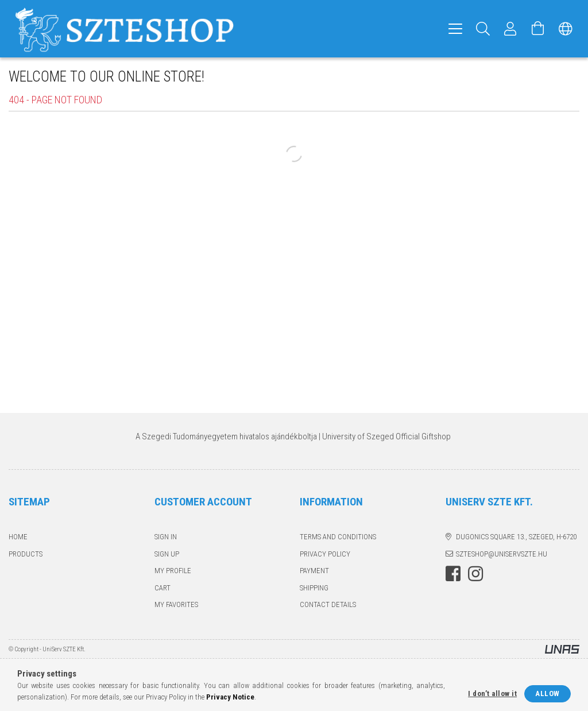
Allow (548, 693)
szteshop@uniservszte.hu (502, 554)
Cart (163, 588)
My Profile (173, 571)
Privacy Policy (325, 554)
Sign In (166, 537)
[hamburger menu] (455, 29)
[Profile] (510, 29)
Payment (314, 571)
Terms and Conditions (338, 537)
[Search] (483, 29)
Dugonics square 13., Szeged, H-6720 (516, 537)
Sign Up (167, 554)
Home (18, 537)
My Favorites (176, 604)
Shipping (314, 588)
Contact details (328, 604)
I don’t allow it (492, 693)
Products (26, 554)
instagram (475, 574)
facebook (453, 574)
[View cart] (538, 29)
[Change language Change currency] (566, 29)
